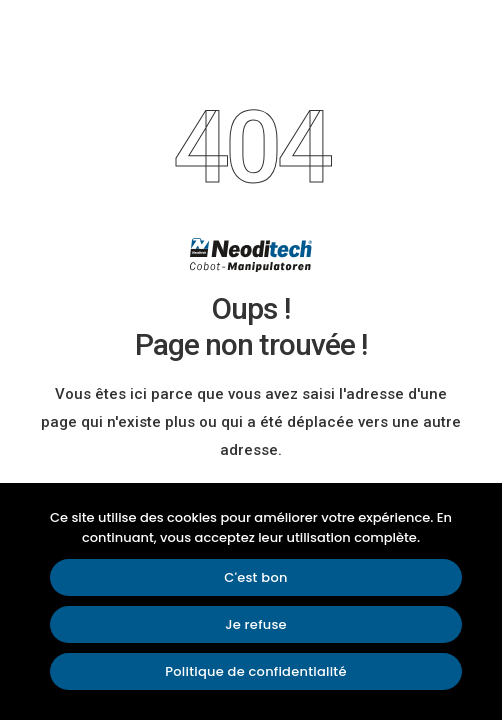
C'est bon (255, 577)
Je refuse (256, 624)
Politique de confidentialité (255, 671)
